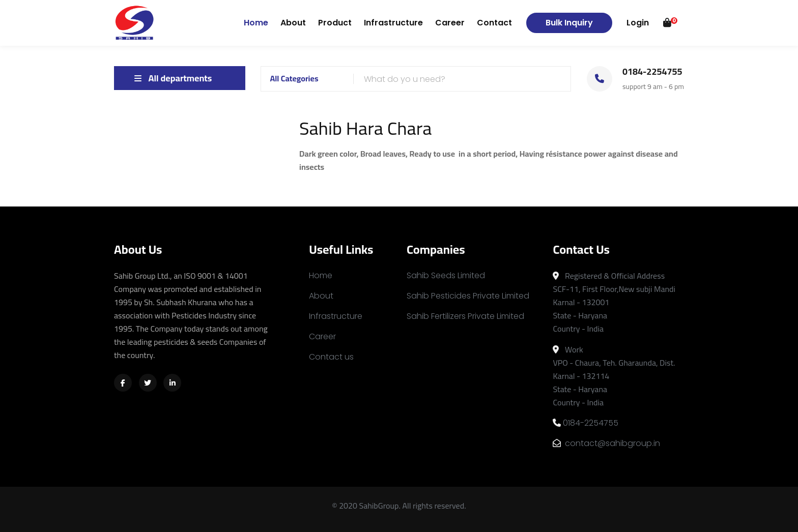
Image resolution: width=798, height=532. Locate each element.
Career (450, 23)
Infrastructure (393, 23)
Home (256, 22)
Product (335, 23)
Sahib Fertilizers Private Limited (465, 316)
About (293, 23)
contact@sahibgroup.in (606, 443)
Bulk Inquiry (569, 23)
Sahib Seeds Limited (446, 275)
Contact (494, 23)
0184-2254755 (586, 423)
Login (638, 23)
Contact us (331, 357)
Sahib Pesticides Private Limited (468, 296)
